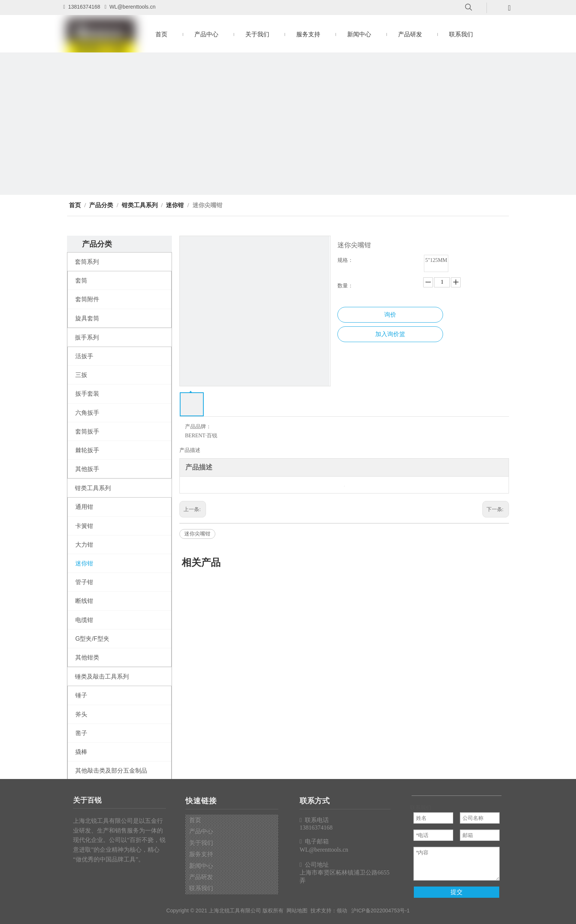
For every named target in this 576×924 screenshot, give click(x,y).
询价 (390, 315)
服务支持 (201, 854)
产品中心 (201, 831)
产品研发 (201, 877)
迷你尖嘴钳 (197, 534)
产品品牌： (198, 427)
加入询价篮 (390, 334)
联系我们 (201, 888)
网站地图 (297, 911)
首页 (195, 820)
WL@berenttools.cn (132, 7)
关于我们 (201, 843)
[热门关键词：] (469, 7)
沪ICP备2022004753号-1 (381, 911)
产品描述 (190, 450)
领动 (342, 911)
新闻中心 (201, 866)
